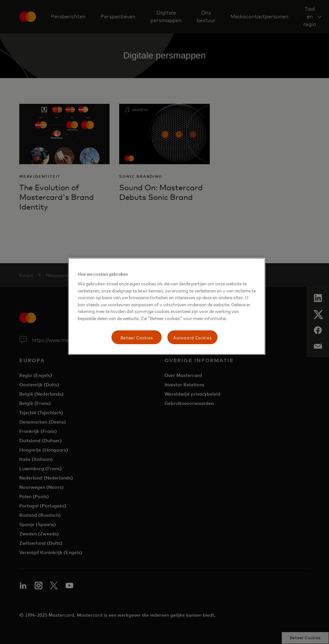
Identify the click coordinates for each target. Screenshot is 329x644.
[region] (167, 306)
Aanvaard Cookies (192, 337)
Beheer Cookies (137, 337)
